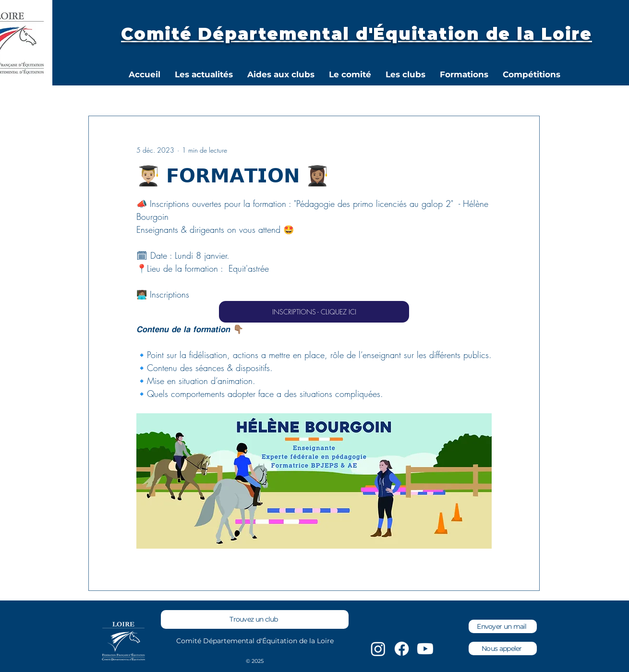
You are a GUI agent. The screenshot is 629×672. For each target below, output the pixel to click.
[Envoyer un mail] (503, 626)
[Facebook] (402, 649)
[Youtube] (425, 649)
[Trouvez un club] (255, 619)
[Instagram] (378, 649)
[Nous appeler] (503, 648)
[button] (350, 74)
